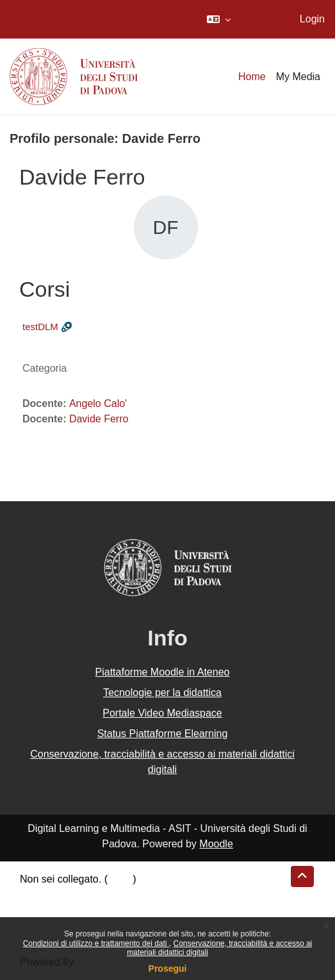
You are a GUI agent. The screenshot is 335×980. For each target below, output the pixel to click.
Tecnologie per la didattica (162, 693)
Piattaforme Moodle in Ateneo (163, 672)
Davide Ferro (99, 419)
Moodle (216, 844)
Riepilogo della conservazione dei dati (106, 894)
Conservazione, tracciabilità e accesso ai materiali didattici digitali (162, 762)
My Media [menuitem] (298, 77)
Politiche (39, 910)
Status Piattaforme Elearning (163, 734)
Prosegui (168, 968)
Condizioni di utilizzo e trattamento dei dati (96, 943)
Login (312, 19)
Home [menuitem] (252, 77)
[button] (219, 19)
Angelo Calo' (98, 403)
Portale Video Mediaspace (162, 713)
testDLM (40, 327)
